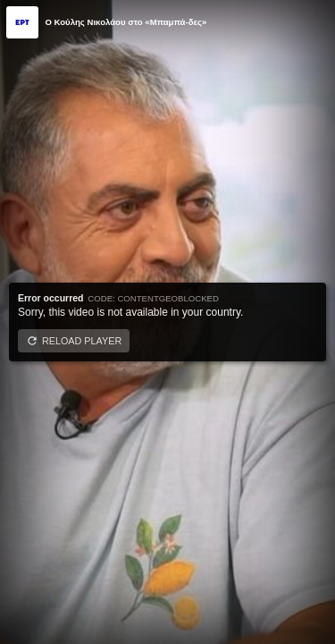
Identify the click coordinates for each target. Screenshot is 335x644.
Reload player (82, 341)
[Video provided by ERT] (22, 22)
